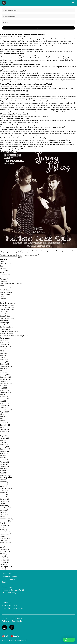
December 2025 (6, 344)
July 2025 (3, 351)
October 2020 (5, 408)
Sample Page (4, 323)
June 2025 (4, 353)
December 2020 (6, 405)
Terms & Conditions (7, 333)
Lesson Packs (4, 314)
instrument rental (6, 519)
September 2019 (6, 425)
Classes (3, 490)
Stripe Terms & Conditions (9, 331)
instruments (4, 521)
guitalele (3, 510)
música (2, 536)
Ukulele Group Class (7, 310)
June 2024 (4, 368)
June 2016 (3, 458)
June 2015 (3, 469)
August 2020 (4, 412)
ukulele (2, 564)
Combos (3, 299)
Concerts (3, 499)
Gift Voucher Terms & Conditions (11, 283)
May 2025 (3, 355)
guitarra (3, 516)
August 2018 (4, 436)
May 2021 (3, 401)
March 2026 (4, 340)
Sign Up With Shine (6, 327)
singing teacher (40, 39)
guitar (2, 512)
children (3, 484)
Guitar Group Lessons (7, 303)
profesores (4, 549)
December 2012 (5, 475)
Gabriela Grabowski (7, 39)
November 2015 (5, 464)
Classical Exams (5, 275)
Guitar (2, 514)
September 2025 (6, 349)
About (2, 262)
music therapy (5, 534)
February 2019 (5, 429)
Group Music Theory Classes (9, 301)
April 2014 (3, 473)
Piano (2, 545)
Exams (2, 272)
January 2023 (5, 390)
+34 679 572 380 (10, 605)
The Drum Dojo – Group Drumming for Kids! (14, 336)
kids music (3, 525)
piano (2, 547)
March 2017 (4, 445)
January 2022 (5, 397)
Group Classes (5, 294)
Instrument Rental (6, 288)
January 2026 (5, 342)
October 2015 (5, 466)
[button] (69, 640)
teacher (3, 558)
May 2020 (3, 418)
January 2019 (4, 432)
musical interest (5, 538)
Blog (1, 266)
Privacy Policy (4, 320)
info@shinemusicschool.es (13, 608)
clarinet (3, 486)
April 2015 (3, 471)
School (2, 554)
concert (3, 497)
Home (2, 286)
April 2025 (3, 357)
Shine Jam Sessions (6, 325)
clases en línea (5, 488)
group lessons (5, 508)
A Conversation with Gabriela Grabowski (23, 35)
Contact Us (4, 270)
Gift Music (4, 281)
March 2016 (4, 460)
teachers (24, 255)
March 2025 (4, 360)
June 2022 (4, 394)
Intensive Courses (6, 312)
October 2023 (5, 381)
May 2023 (3, 388)
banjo (2, 479)
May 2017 (3, 440)
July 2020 (3, 414)
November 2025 (5, 347)
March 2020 (4, 423)
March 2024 (4, 373)
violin (2, 569)
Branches (3, 268)
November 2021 (5, 399)
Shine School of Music (58, 39)
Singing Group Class (7, 307)
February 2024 (5, 375)
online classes (16, 255)
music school (4, 532)
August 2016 (4, 453)
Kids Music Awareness (7, 305)
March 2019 (4, 427)
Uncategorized (5, 567)
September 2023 (6, 384)
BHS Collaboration (6, 264)
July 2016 (3, 455)
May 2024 (3, 371)
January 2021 (4, 403)
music (8, 255)
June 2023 (3, 386)
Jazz (2, 523)
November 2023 (5, 379)
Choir (2, 296)
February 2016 (5, 462)
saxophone (4, 551)
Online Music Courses (7, 318)
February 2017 (5, 447)
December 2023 (5, 377)
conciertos (4, 501)
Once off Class (5, 316)
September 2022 (6, 392)
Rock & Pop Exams (6, 277)
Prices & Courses (6, 290)
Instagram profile (65, 251)
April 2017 (3, 442)
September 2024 (6, 366)
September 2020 (6, 410)
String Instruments (6, 329)
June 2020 (4, 416)
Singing (2, 556)
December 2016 (5, 449)
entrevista (3, 506)
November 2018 (5, 434)
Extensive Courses (6, 292)
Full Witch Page (5, 279)
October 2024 (5, 364)
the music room (5, 562)
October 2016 (5, 451)
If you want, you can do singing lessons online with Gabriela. (20, 251)
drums (2, 503)
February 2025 (5, 362)
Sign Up (39, 28)
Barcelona (3, 482)
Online (2, 540)
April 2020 (3, 421)
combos (3, 493)
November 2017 (5, 438)
